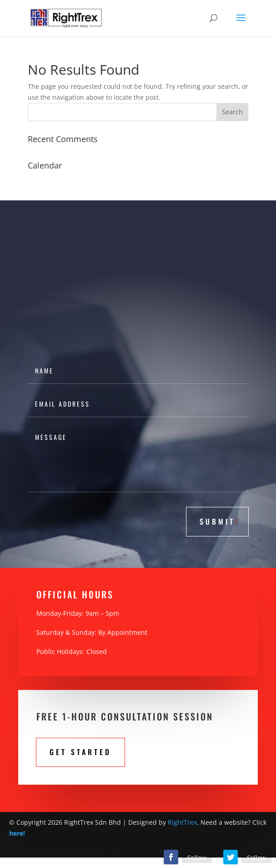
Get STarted (80, 752)
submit (217, 521)
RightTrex (182, 822)
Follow (197, 858)
